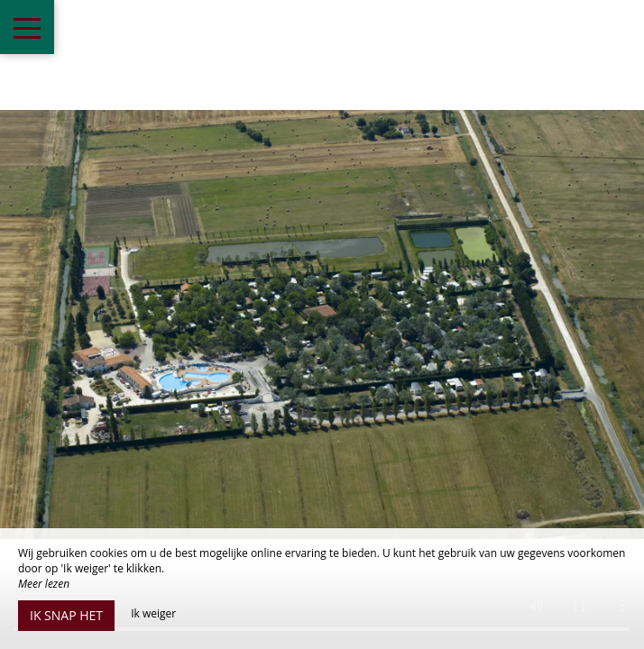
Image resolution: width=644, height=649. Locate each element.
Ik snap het (66, 615)
